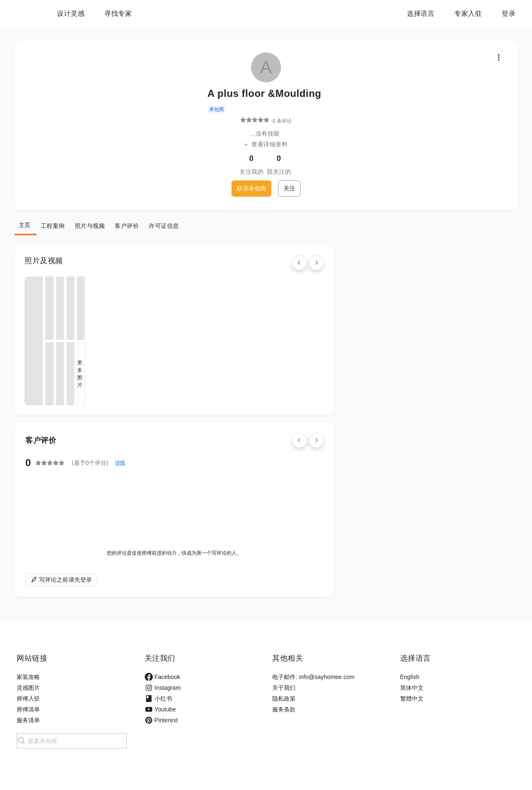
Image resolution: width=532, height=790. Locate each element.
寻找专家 (170, 14)
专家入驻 (468, 14)
